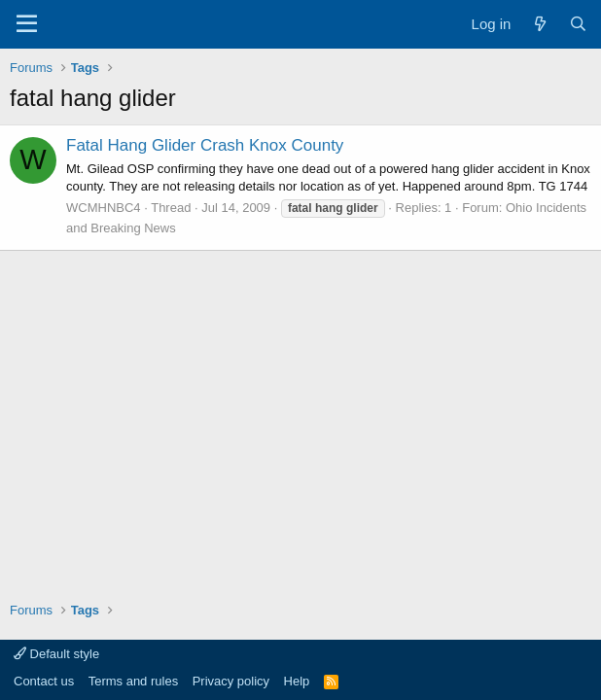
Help (297, 681)
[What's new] (539, 24)
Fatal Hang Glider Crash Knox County (205, 145)
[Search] (578, 24)
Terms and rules (133, 681)
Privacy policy (231, 681)
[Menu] (27, 24)
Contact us (44, 681)
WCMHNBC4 (104, 208)
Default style (56, 654)
